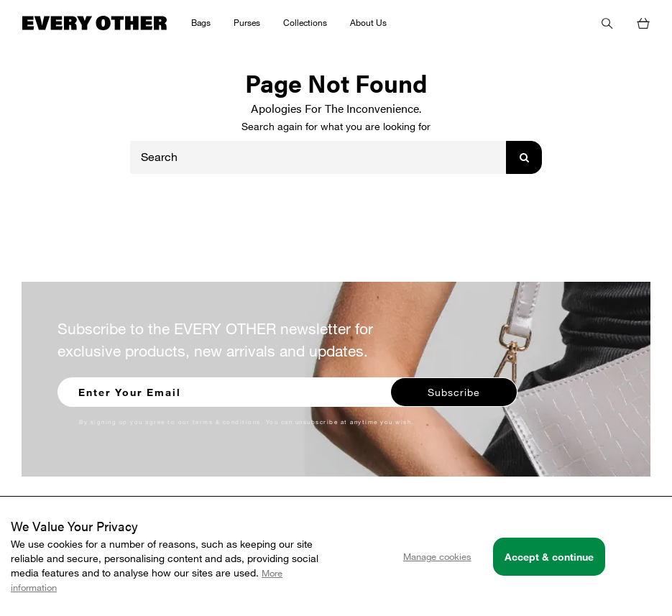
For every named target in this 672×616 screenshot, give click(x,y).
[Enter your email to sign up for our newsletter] (225, 391)
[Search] (318, 157)
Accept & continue (549, 557)
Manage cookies (437, 556)
